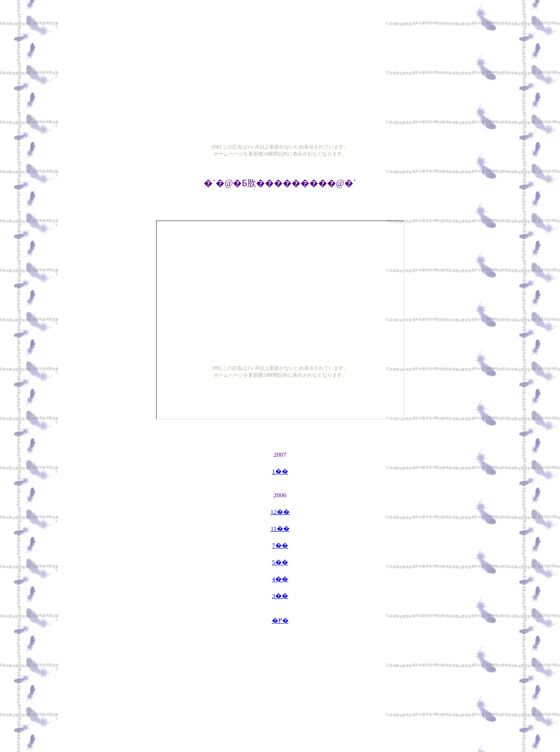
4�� (280, 579)
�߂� (280, 620)
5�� (280, 562)
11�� (280, 529)
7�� (280, 545)
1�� (280, 471)
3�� (280, 596)
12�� (280, 512)
